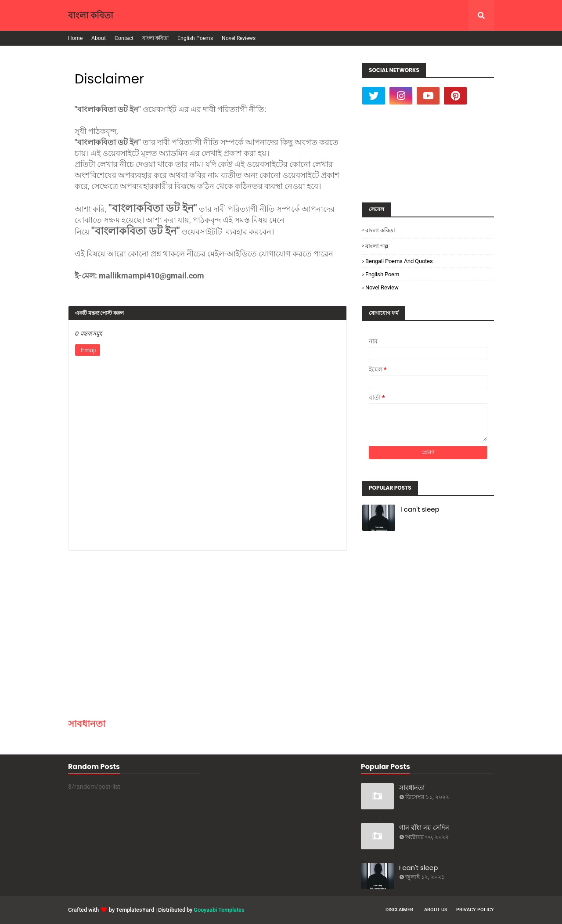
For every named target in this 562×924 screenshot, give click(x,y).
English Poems (195, 38)
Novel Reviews (239, 38)
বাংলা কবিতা (91, 15)
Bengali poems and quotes (399, 261)
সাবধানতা (87, 724)
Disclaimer (399, 910)
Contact (124, 38)
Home (75, 38)
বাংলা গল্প (377, 246)
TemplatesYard (135, 910)
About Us (436, 910)
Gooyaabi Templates (219, 910)
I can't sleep (420, 509)
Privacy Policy (475, 910)
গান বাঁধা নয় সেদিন (424, 828)
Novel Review (382, 287)
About (99, 38)
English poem (382, 274)
